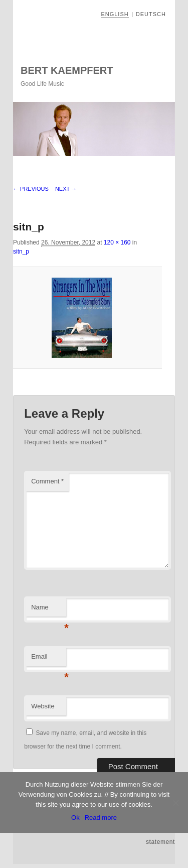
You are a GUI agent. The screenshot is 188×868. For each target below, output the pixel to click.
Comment (47, 481)
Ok (75, 818)
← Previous (31, 189)
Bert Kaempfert (67, 70)
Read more (101, 818)
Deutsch (151, 14)
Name (49, 610)
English (115, 14)
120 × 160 (117, 242)
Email (49, 659)
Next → (66, 189)
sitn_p (21, 252)
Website (43, 706)
